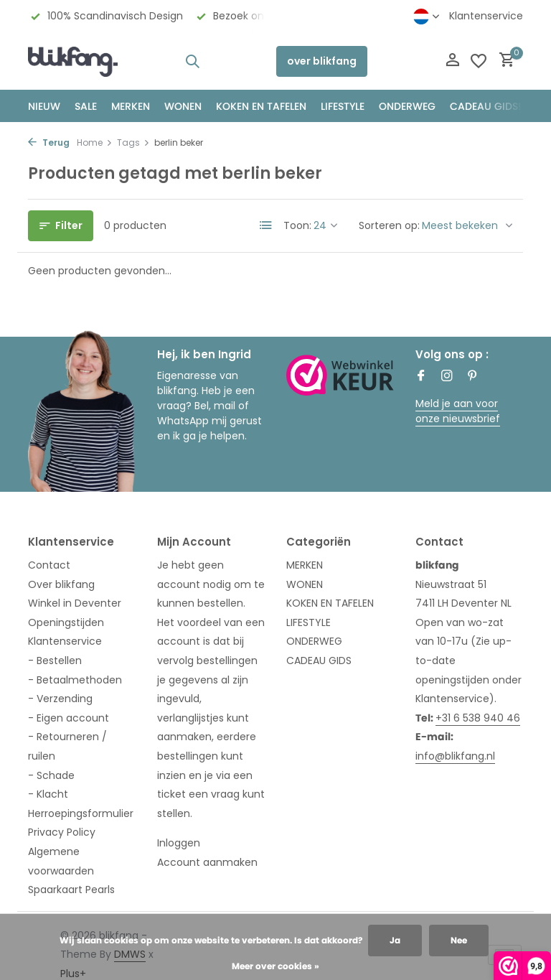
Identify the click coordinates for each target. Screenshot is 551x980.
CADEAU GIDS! (485, 106)
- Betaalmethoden (75, 680)
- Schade (51, 775)
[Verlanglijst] (479, 61)
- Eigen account (69, 718)
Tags (133, 143)
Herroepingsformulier (81, 813)
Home (95, 143)
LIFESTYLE (309, 622)
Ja (395, 940)
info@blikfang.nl (455, 756)
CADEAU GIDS (319, 661)
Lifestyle (343, 106)
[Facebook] (421, 377)
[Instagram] (447, 377)
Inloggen (179, 843)
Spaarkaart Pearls (71, 890)
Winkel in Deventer (75, 603)
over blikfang (322, 61)
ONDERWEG (407, 106)
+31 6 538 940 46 (478, 718)
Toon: (297, 225)
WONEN (183, 106)
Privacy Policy (62, 832)
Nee (459, 940)
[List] (266, 225)
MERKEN (131, 106)
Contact (49, 565)
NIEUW (44, 106)
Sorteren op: (389, 225)
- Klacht (48, 794)
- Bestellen (55, 661)
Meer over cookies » (275, 966)
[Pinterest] (473, 377)
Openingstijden (66, 622)
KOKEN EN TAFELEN (261, 106)
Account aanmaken (207, 862)
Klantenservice (486, 16)
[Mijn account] (452, 61)
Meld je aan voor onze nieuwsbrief (458, 411)
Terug (49, 143)
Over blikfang (61, 584)
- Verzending (60, 699)
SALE (86, 106)
